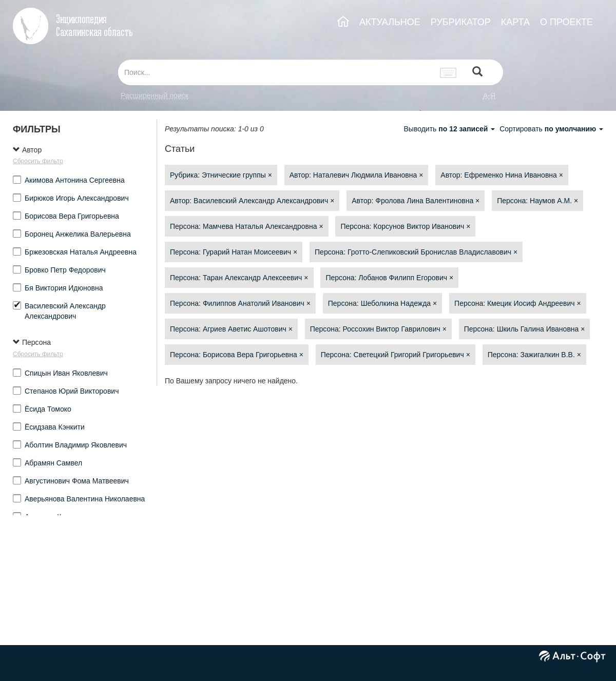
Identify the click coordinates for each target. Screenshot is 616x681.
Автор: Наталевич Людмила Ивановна (357, 175)
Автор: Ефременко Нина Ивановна (502, 175)
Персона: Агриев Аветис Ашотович (231, 329)
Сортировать (551, 129)
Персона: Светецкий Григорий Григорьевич (396, 355)
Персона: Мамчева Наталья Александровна (247, 226)
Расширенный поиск (155, 95)
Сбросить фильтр (38, 161)
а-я (489, 95)
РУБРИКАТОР (461, 22)
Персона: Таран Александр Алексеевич (239, 278)
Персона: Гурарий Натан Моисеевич (234, 252)
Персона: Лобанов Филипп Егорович (389, 278)
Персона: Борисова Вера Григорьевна (237, 355)
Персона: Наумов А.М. (537, 201)
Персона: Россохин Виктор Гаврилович (378, 329)
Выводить (450, 129)
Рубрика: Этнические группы (221, 175)
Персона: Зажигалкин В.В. (534, 355)
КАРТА (515, 22)
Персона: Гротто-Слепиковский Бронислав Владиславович (416, 252)
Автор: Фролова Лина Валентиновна (416, 201)
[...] (276, 72)
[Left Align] (477, 73)
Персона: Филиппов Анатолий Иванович (240, 303)
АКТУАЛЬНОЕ (390, 22)
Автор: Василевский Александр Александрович (252, 201)
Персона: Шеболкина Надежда (382, 303)
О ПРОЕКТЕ (566, 22)
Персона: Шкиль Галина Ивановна (525, 329)
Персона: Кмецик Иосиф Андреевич (518, 303)
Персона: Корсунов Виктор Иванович (405, 226)
